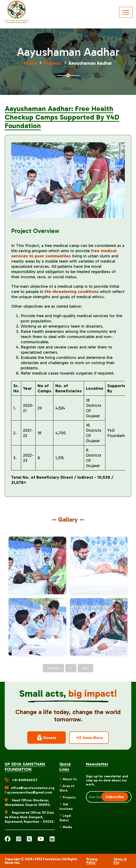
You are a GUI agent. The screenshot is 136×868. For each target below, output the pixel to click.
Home (30, 63)
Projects (52, 63)
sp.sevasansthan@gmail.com (29, 792)
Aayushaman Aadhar (90, 63)
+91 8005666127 (25, 780)
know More (89, 738)
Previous (53, 668)
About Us (70, 779)
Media (67, 827)
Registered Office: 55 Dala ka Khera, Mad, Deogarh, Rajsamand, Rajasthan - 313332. (30, 817)
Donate (47, 738)
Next (85, 668)
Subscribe (115, 797)
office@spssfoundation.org (33, 788)
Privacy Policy (92, 861)
